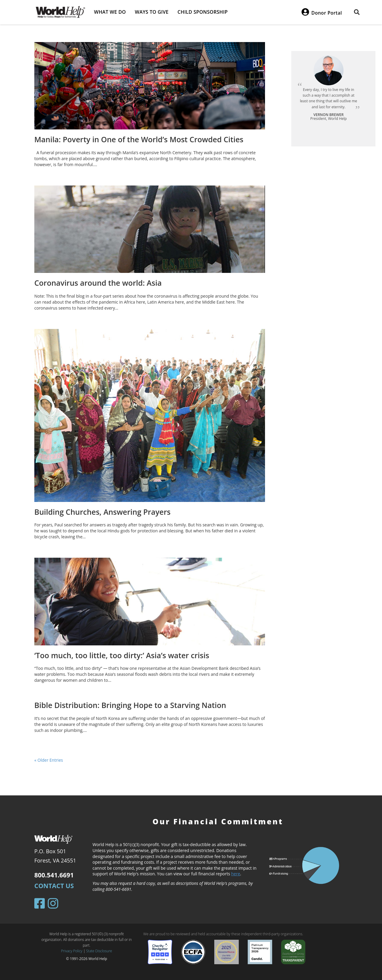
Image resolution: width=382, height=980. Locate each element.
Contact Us (54, 886)
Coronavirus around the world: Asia (98, 283)
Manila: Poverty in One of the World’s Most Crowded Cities (139, 139)
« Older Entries (49, 760)
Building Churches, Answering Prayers (102, 512)
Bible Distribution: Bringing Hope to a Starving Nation (130, 705)
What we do (110, 12)
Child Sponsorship (203, 12)
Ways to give (152, 12)
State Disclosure (99, 951)
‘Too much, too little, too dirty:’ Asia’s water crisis (122, 655)
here (236, 874)
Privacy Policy (72, 951)
